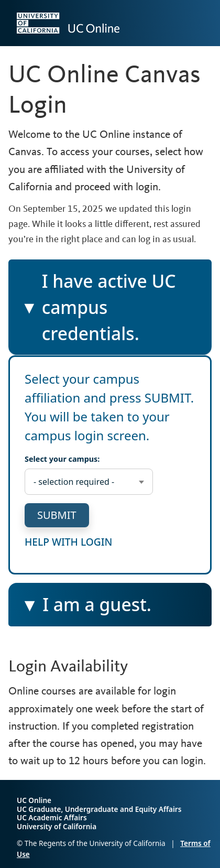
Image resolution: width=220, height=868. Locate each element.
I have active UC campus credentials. (98, 307)
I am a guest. (97, 609)
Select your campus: (62, 459)
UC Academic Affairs (52, 817)
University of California (57, 826)
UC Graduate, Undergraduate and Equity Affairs (99, 809)
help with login (69, 541)
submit (57, 515)
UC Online (34, 800)
